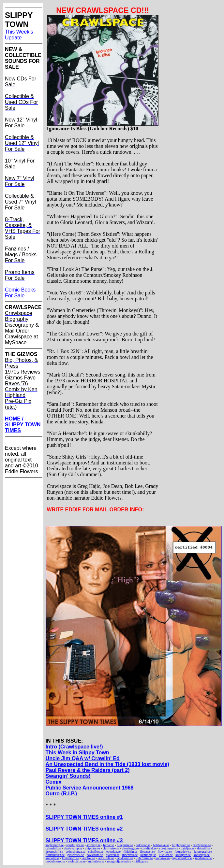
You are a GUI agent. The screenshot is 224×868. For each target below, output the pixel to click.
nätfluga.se (141, 861)
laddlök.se (88, 858)
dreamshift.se (54, 852)
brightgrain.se (181, 845)
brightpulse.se (202, 845)
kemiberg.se (148, 855)
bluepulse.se (125, 845)
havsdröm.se (95, 855)
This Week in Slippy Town (77, 753)
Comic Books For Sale (20, 293)
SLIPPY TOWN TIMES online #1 (84, 817)
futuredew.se (183, 852)
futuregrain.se (203, 852)
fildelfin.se (130, 852)
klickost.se (166, 855)
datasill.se (204, 848)
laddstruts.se (106, 858)
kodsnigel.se (202, 855)
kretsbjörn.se (70, 858)
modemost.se (204, 858)
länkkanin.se (125, 858)
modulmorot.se (55, 861)
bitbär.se (109, 845)
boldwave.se (161, 845)
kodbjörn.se (183, 855)
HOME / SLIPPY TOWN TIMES (23, 425)
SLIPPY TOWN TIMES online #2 (84, 829)
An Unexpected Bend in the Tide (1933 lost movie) (107, 764)
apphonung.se (55, 845)
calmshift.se (53, 848)
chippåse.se (93, 848)
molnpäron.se (77, 861)
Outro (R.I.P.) (61, 794)
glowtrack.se (76, 855)
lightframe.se (144, 858)
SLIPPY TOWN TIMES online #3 (84, 840)
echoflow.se (96, 852)
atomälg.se (93, 845)
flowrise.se (165, 852)
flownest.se (148, 852)
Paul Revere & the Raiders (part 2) (88, 770)
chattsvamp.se (73, 848)
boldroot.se (143, 845)
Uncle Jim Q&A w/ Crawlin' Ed (83, 758)
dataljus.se (188, 848)
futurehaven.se (55, 855)
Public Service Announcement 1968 (90, 788)
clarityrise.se (111, 848)
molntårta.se (96, 861)
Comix (54, 782)
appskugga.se (75, 845)
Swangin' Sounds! (68, 776)
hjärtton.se (112, 855)
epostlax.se (113, 852)
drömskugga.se (76, 852)
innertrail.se (130, 855)
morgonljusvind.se (119, 861)
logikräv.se (163, 858)
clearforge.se (130, 848)
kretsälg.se (53, 858)
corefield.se (149, 848)
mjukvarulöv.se (182, 858)
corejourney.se (169, 848)
